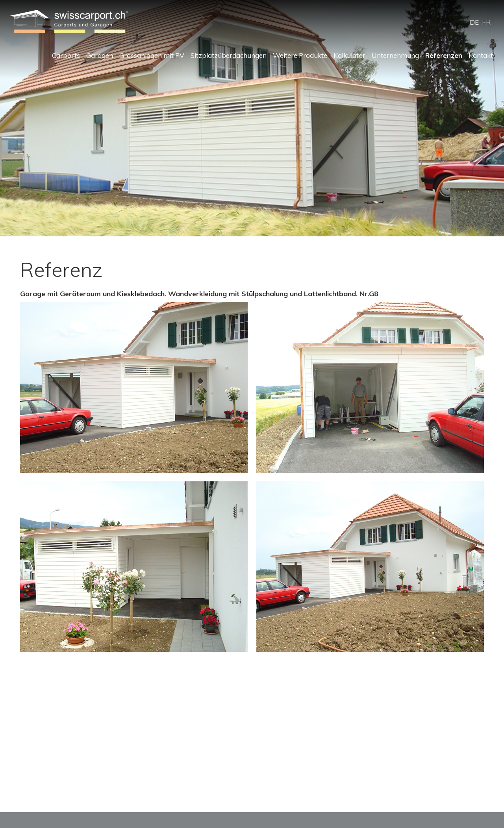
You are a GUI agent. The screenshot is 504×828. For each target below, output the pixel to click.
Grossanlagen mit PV (152, 55)
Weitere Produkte (300, 55)
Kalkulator (349, 55)
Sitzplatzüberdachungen (229, 55)
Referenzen (444, 55)
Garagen (100, 55)
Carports (66, 55)
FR (486, 22)
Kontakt (481, 55)
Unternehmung (395, 55)
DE (474, 22)
